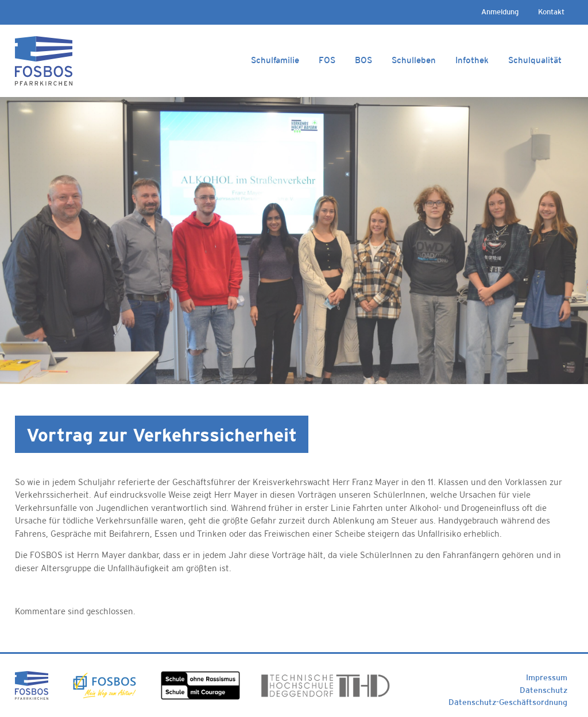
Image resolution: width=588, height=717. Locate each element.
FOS (327, 60)
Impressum (547, 677)
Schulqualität (535, 60)
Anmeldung (500, 12)
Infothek (472, 60)
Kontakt (551, 12)
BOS (363, 60)
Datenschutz (543, 690)
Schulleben (414, 60)
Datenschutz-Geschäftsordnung (508, 702)
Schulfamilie (275, 60)
